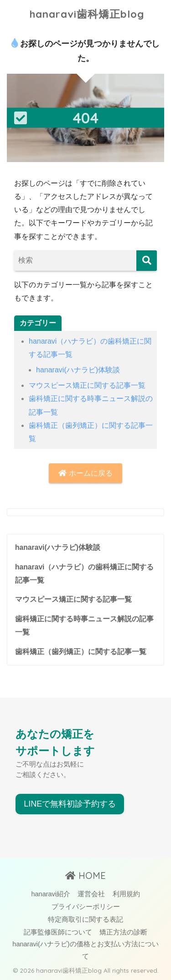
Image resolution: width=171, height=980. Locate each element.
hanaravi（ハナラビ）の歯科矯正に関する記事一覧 (84, 574)
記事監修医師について (58, 932)
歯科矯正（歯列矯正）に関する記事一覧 (81, 652)
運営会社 (91, 894)
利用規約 (126, 894)
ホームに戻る (85, 473)
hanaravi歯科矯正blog (87, 14)
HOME (85, 876)
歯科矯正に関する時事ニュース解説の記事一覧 (84, 625)
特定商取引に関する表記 (85, 919)
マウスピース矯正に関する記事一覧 (87, 385)
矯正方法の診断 (123, 932)
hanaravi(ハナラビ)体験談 (78, 370)
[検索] (147, 261)
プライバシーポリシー (86, 907)
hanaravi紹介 (51, 894)
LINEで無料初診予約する (70, 804)
